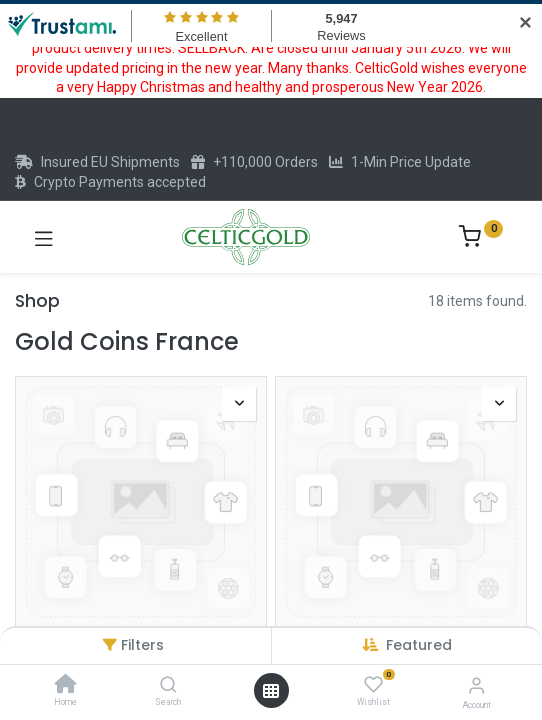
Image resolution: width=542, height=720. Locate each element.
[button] (419, 645)
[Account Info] (476, 685)
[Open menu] (271, 691)
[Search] (168, 686)
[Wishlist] (373, 685)
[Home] (66, 686)
